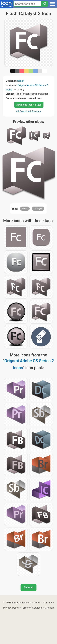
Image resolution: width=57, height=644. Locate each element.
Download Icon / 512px (29, 105)
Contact (47, 603)
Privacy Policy (11, 608)
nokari (21, 81)
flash (25, 209)
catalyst (38, 209)
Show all (28, 587)
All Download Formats (28, 111)
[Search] (45, 4)
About (37, 603)
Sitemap (49, 608)
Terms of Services (32, 608)
